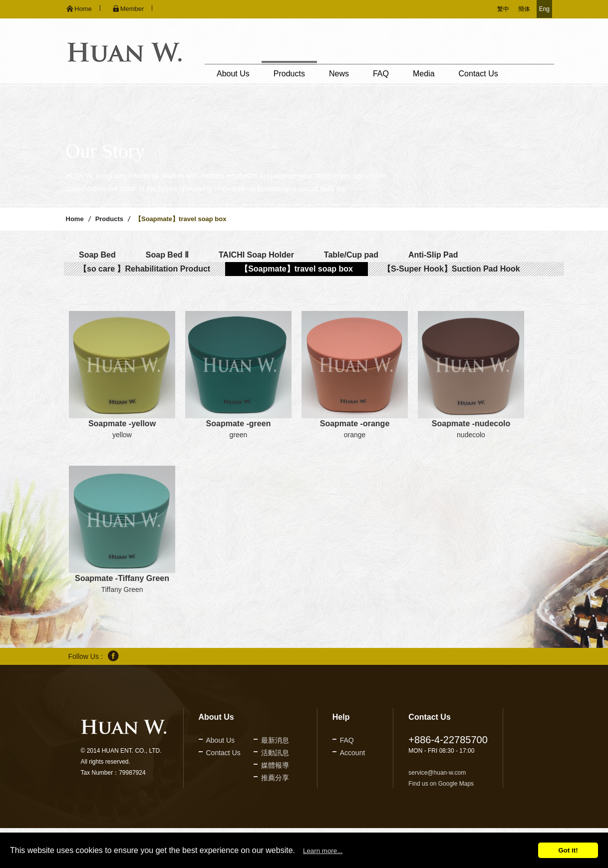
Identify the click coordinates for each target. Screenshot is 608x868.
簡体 (524, 9)
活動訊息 (275, 753)
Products (289, 74)
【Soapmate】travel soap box (297, 269)
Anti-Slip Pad (433, 255)
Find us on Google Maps (441, 784)
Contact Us (478, 74)
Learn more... (323, 851)
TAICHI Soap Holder (256, 255)
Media (424, 74)
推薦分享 (275, 778)
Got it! (568, 850)
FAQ (381, 74)
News (339, 74)
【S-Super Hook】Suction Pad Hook (452, 269)
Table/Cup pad (351, 255)
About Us (233, 74)
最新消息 (275, 740)
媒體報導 (275, 765)
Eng (544, 9)
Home (75, 219)
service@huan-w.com (437, 773)
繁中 (503, 9)
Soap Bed (97, 255)
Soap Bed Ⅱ (167, 255)
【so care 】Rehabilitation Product (145, 269)
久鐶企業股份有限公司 (125, 52)
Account (353, 753)
